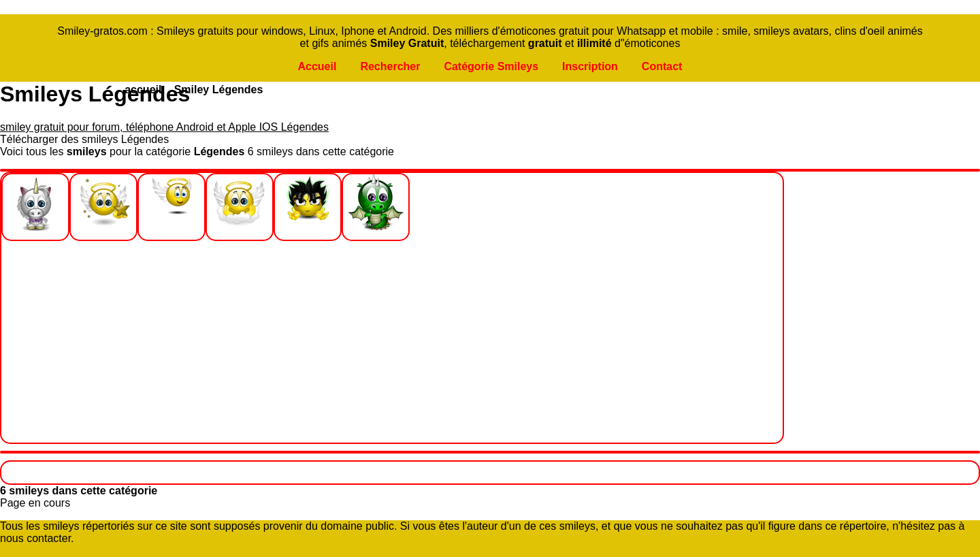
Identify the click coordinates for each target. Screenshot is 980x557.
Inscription (590, 66)
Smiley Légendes (219, 90)
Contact (662, 66)
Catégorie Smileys (491, 66)
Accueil (317, 66)
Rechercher (390, 66)
